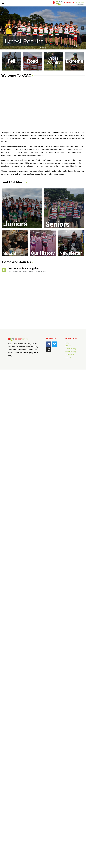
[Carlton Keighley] (26, 301)
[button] (20, 18)
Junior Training (71, 349)
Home (67, 343)
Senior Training (71, 352)
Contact (68, 358)
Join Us (68, 346)
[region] (43, 28)
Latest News (70, 355)
